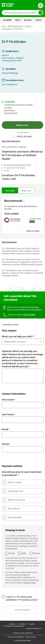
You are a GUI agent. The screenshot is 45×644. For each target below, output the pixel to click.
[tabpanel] (22, 216)
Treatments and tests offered (18, 105)
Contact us (22, 624)
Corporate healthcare (33, 628)
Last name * (8, 414)
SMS (24, 553)
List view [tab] (10, 191)
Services (28, 20)
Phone (36, 553)
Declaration (10, 110)
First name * (9, 400)
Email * (6, 429)
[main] (22, 322)
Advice (38, 20)
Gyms (18, 20)
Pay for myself (12, 482)
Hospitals (7, 20)
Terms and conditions (16, 637)
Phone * (6, 444)
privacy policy (30, 600)
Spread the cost (13, 491)
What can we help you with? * (18, 336)
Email (12, 553)
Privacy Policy (30, 583)
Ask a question (11, 113)
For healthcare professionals (14, 626)
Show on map (33, 231)
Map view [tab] (26, 191)
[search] (22, 13)
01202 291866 (29, 315)
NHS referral (11, 509)
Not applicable (12, 517)
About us (13, 624)
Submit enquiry (22, 610)
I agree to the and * (22, 598)
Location (8, 108)
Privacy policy (31, 637)
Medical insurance (14, 500)
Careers (32, 624)
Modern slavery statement (23, 633)
